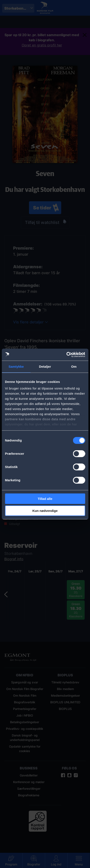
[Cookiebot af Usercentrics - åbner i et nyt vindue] (66, 355)
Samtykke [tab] (16, 367)
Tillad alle (45, 499)
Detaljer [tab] (45, 367)
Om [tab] (74, 367)
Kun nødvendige (45, 511)
